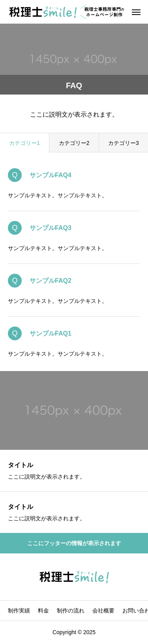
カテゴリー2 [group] (74, 143)
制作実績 (19, 611)
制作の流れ (71, 611)
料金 (43, 611)
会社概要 (103, 611)
